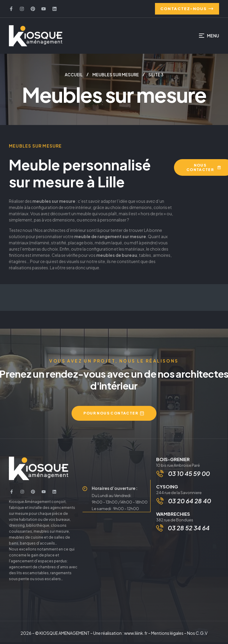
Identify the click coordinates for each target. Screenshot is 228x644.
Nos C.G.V (197, 635)
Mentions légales (167, 635)
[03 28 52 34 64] (160, 531)
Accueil (74, 77)
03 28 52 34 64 (189, 531)
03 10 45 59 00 (190, 476)
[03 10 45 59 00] (161, 476)
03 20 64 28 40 (190, 504)
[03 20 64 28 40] (161, 504)
